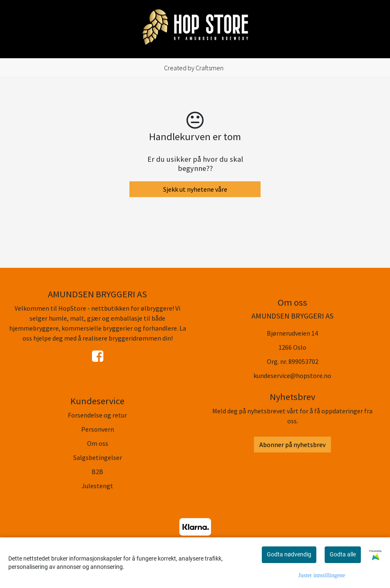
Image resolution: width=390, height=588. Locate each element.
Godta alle (343, 554)
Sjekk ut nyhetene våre (195, 189)
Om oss (98, 443)
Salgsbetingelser (98, 457)
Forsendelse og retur (97, 415)
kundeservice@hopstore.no (292, 376)
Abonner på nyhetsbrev (292, 445)
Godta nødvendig (289, 554)
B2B (97, 472)
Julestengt (97, 486)
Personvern (98, 429)
